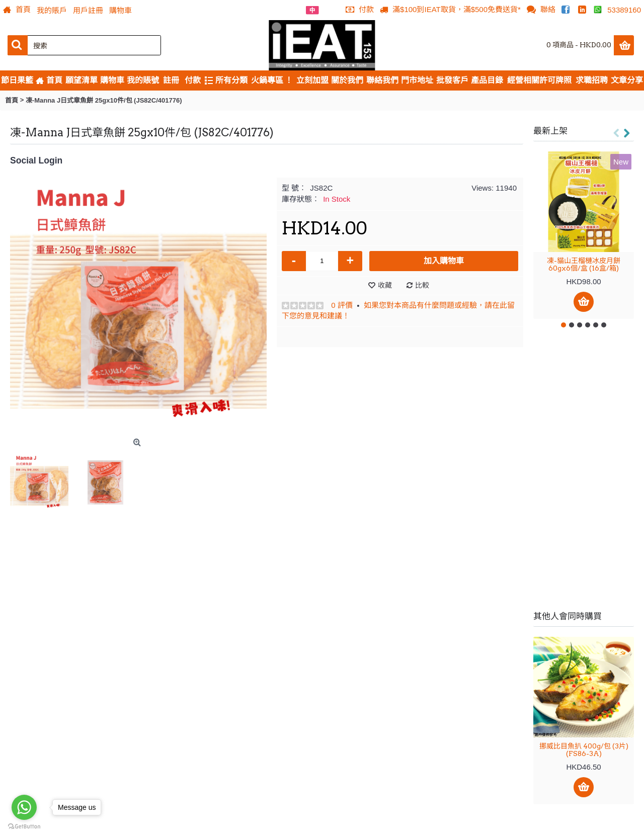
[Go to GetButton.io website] (24, 827)
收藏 (385, 285)
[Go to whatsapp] (24, 807)
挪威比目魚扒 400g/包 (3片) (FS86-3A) (584, 750)
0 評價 (342, 305)
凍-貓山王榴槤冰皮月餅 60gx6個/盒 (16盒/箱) (584, 264)
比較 (422, 285)
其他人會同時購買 (568, 616)
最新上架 (550, 131)
